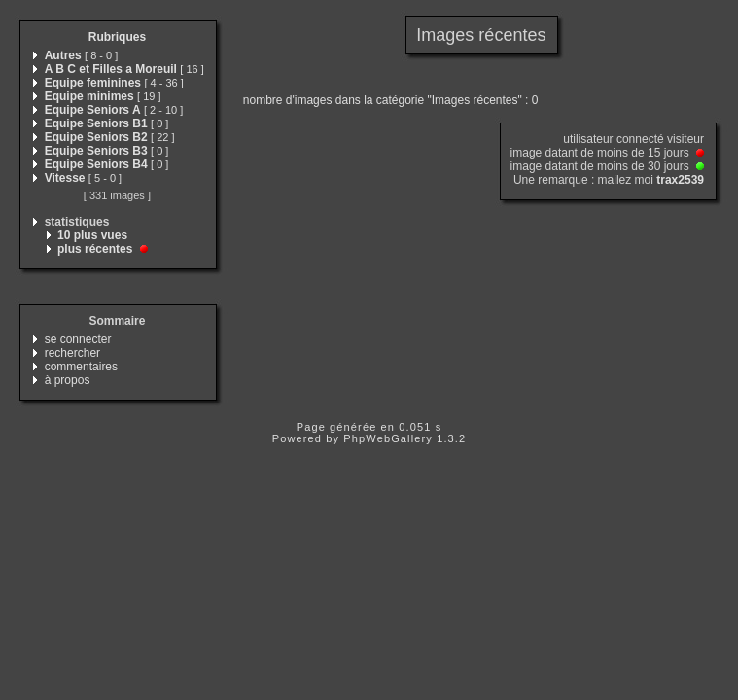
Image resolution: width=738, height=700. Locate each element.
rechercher (72, 353)
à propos (68, 380)
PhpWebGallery (388, 438)
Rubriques (117, 37)
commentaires (81, 367)
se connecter (78, 339)
